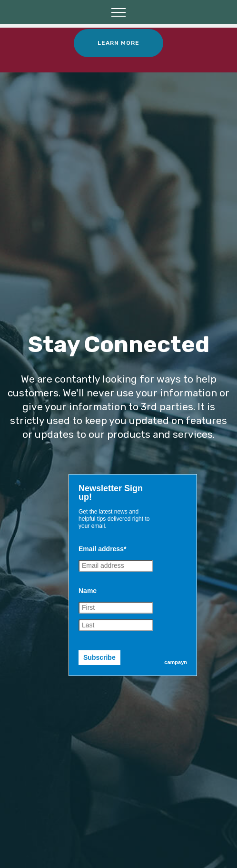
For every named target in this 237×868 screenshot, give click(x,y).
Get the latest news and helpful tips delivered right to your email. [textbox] (114, 519)
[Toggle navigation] (119, 12)
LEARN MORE (118, 43)
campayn (176, 662)
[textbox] (114, 493)
